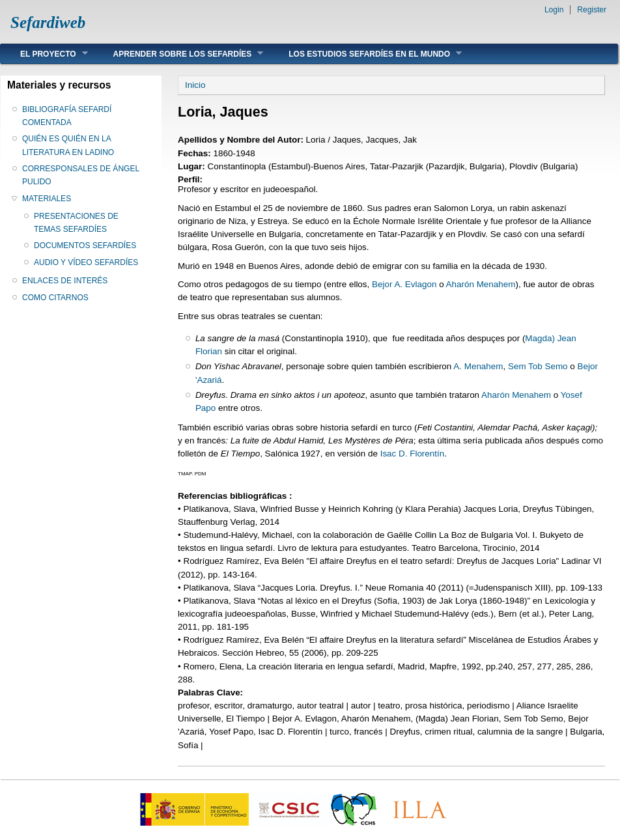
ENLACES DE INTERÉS (65, 281)
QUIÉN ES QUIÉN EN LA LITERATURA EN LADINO (68, 145)
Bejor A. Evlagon (404, 284)
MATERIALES (47, 199)
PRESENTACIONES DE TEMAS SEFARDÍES (76, 223)
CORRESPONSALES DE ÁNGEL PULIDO (81, 175)
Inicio (195, 85)
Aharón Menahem (481, 284)
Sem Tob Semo (538, 366)
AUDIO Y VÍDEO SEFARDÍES (86, 262)
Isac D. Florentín (413, 454)
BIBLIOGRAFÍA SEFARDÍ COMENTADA (67, 116)
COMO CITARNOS (55, 298)
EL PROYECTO (44, 54)
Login (554, 10)
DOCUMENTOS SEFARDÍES (85, 245)
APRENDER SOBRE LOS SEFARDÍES (179, 54)
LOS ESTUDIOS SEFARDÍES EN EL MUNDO (365, 54)
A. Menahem (478, 366)
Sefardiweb (48, 22)
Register (592, 10)
